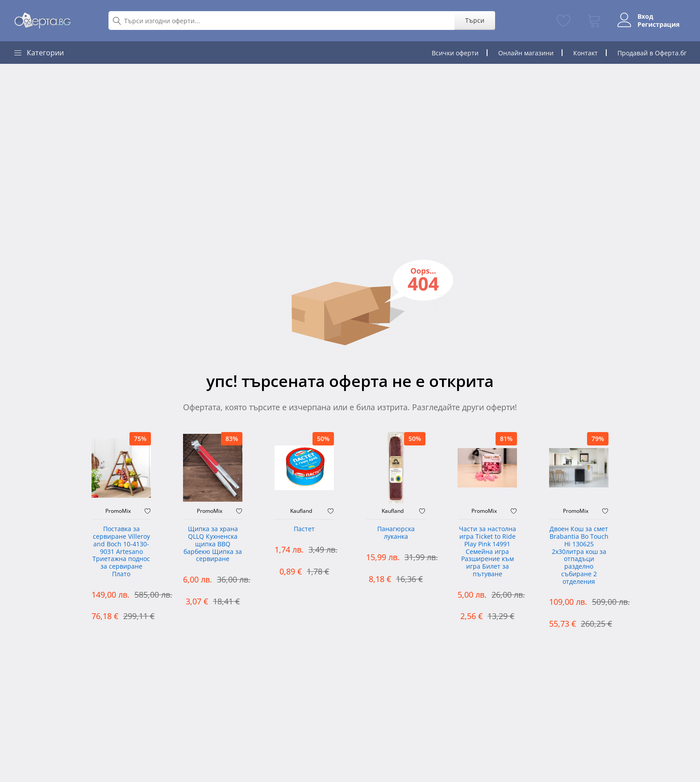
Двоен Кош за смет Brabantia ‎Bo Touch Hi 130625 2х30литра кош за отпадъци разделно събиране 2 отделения (579, 555)
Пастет (304, 529)
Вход (645, 17)
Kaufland (301, 511)
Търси (475, 20)
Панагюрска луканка (396, 533)
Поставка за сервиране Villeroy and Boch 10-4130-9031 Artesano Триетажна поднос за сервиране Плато (121, 552)
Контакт (585, 53)
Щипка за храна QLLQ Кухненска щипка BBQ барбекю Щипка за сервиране (213, 544)
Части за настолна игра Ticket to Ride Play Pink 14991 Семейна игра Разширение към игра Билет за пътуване (487, 552)
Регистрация (658, 25)
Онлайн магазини (526, 53)
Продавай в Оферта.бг (652, 53)
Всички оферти (455, 53)
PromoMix (118, 511)
